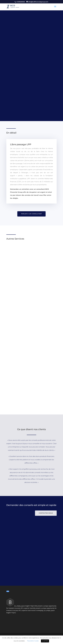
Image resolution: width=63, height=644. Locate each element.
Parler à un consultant (31, 214)
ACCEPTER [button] (45, 641)
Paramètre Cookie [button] (33, 641)
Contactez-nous (46, 513)
